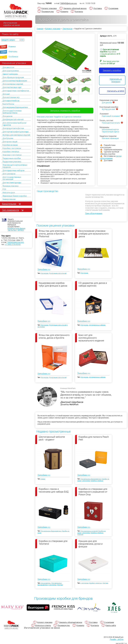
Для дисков (7, 116)
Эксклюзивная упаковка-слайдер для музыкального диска (94, 234)
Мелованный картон (110, 129)
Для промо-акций (10, 142)
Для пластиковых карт (12, 87)
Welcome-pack (9, 193)
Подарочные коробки (12, 158)
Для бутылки (8, 138)
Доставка (98, 8)
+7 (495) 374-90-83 (13, 244)
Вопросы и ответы (43, 625)
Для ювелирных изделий (13, 84)
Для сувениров (9, 174)
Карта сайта (111, 625)
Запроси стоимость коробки (65, 111)
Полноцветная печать (111, 123)
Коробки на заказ (10, 145)
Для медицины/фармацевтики (15, 107)
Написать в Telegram (116, 80)
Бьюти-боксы (8, 104)
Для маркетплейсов (11, 101)
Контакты (79, 12)
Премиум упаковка (10, 186)
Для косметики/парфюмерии (15, 81)
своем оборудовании (111, 157)
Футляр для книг (109, 109)
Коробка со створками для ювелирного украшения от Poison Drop (93, 492)
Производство (48, 12)
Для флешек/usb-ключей (13, 120)
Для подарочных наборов (13, 170)
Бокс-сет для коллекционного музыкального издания (91, 338)
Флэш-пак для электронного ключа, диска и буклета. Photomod (54, 234)
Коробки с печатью (11, 152)
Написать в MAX (116, 91)
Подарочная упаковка (12, 162)
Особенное (13, 57)
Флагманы (13, 52)
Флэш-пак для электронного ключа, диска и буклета (54, 336)
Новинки (12, 47)
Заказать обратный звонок (75, 8)
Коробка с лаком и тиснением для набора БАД (54, 490)
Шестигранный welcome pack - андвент (52, 438)
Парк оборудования (94, 213)
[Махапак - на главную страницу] (16, 11)
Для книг (6, 94)
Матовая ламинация (110, 138)
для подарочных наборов (97, 325)
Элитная (80, 534)
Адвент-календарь (10, 74)
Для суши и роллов (11, 71)
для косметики (46, 583)
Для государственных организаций (12, 178)
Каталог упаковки (49, 8)
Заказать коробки (112, 70)
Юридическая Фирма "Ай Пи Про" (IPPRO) (16, 229)
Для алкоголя (8, 67)
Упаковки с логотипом (12, 155)
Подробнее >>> (44, 269)
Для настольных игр (11, 97)
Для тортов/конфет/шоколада (15, 132)
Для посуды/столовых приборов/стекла (12, 112)
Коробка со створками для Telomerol (53, 542)
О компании (113, 8)
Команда (64, 12)
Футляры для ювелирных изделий (16, 135)
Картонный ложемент (111, 116)
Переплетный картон (110, 132)
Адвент (43, 479)
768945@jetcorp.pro (16, 242)
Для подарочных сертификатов (16, 91)
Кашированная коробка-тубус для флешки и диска (53, 284)
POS (4, 189)
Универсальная (9, 199)
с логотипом (86, 481)
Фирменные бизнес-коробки (15, 196)
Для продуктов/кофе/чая (13, 128)
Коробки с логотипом (12, 148)
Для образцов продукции (13, 77)
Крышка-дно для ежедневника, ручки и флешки (91, 544)
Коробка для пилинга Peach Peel (94, 438)
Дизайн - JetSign (117, 639)
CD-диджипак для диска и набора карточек (93, 284)
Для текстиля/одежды (12, 183)
